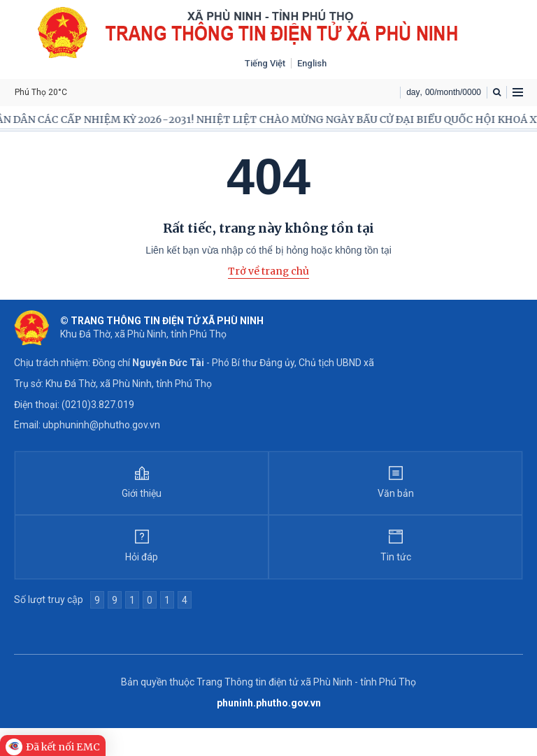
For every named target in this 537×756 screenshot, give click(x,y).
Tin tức (396, 557)
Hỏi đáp (142, 557)
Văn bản (396, 493)
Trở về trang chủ (268, 271)
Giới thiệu (142, 493)
